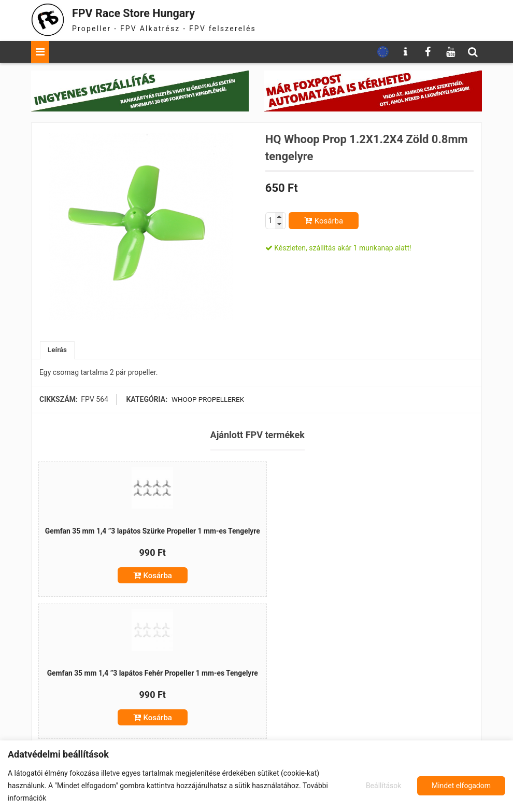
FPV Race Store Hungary (144, 13)
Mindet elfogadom (461, 786)
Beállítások (383, 786)
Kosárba (329, 221)
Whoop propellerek (207, 400)
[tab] (58, 351)
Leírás (58, 351)
